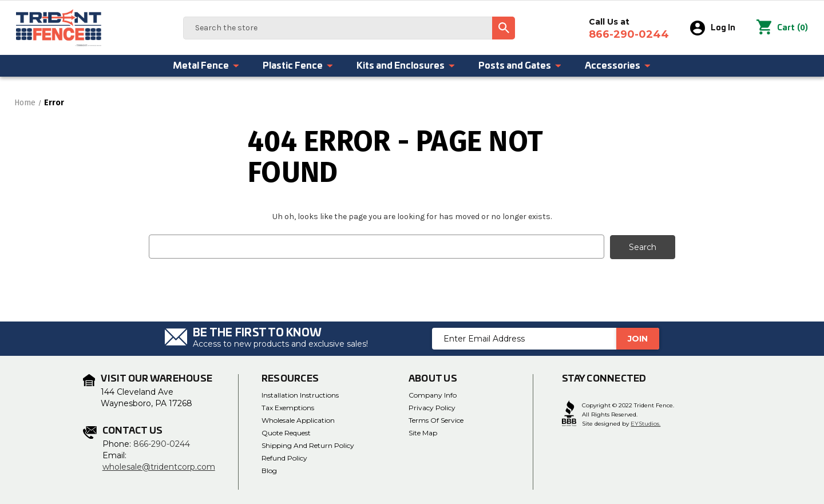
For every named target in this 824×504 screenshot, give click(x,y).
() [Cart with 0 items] (782, 28)
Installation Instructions (300, 394)
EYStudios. (645, 424)
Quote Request (286, 432)
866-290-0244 (162, 443)
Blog (269, 470)
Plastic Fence (298, 66)
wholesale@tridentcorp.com (159, 466)
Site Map (423, 432)
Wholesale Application (298, 420)
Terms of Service (436, 420)
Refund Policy (284, 457)
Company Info (433, 394)
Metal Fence (206, 66)
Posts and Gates (520, 66)
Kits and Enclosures (406, 66)
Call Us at (629, 29)
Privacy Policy (432, 407)
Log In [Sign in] (713, 28)
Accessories (618, 66)
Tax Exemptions (288, 407)
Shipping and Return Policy (308, 445)
